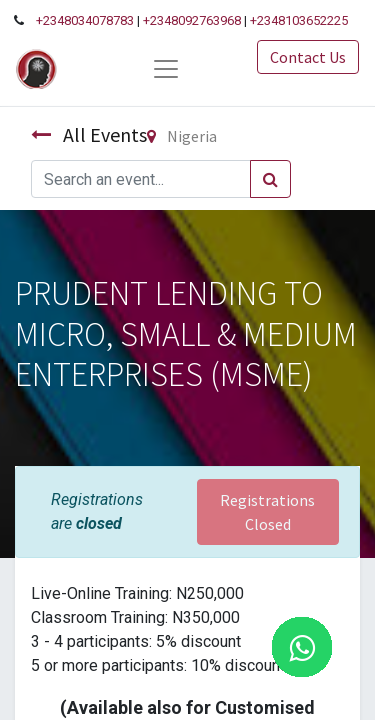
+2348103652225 (299, 20)
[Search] (270, 179)
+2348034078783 (85, 20)
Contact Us (308, 57)
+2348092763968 (192, 20)
